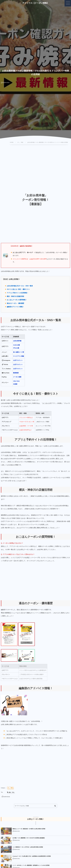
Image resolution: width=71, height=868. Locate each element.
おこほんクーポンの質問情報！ (17, 300)
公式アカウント (18, 360)
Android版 (17, 345)
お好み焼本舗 (17, 341)
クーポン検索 (17, 377)
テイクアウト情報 (19, 356)
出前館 (15, 384)
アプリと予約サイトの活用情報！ (18, 293)
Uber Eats (16, 381)
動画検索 (16, 373)
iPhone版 (16, 348)
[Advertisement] (35, 167)
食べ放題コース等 (19, 352)
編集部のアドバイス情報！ (15, 307)
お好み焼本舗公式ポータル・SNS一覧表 (20, 286)
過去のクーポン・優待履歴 (15, 303)
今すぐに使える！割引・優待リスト (18, 289)
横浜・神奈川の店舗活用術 (15, 296)
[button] (68, 3)
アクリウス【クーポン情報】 (36, 3)
